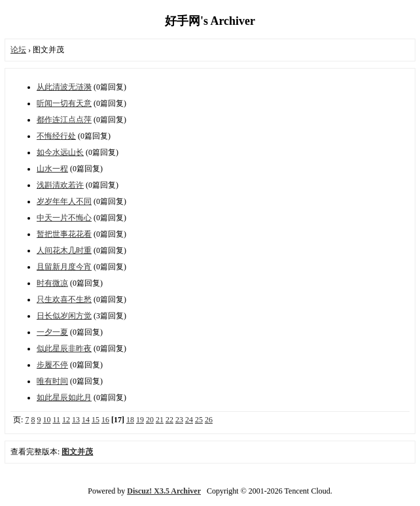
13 (76, 420)
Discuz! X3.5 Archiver (164, 491)
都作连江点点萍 (64, 120)
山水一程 (52, 169)
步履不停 (52, 365)
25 (199, 420)
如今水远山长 (60, 152)
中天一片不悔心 (64, 218)
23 (179, 420)
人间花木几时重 (64, 250)
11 (56, 420)
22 (169, 420)
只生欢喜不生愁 (64, 299)
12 (66, 420)
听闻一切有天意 (64, 103)
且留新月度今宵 (64, 267)
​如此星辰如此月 (64, 397)
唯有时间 (52, 381)
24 (189, 420)
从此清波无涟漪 (64, 87)
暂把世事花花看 (64, 234)
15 (96, 420)
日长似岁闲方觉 (64, 316)
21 (160, 420)
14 (86, 420)
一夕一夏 (52, 332)
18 (130, 420)
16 (105, 420)
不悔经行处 (56, 136)
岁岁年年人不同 (64, 201)
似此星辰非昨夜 (64, 348)
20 (150, 420)
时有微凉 (52, 283)
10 (46, 420)
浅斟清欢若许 (60, 185)
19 (140, 420)
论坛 (18, 50)
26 (209, 420)
